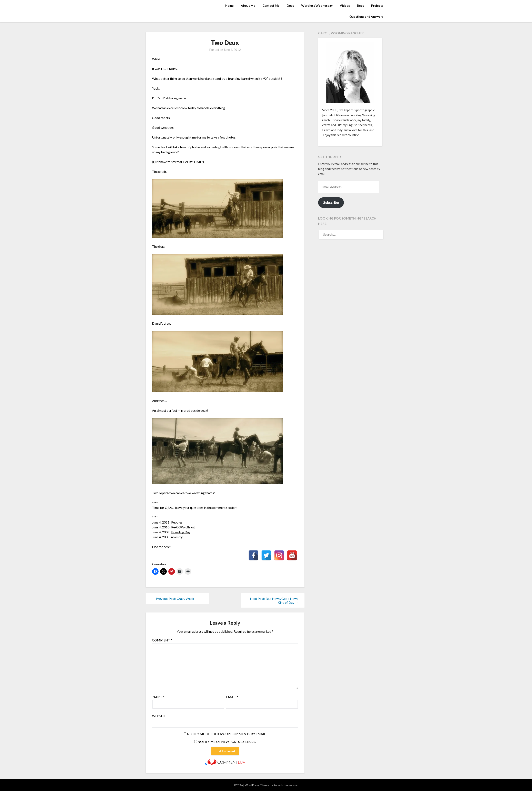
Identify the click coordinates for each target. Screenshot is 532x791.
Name (158, 697)
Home (229, 6)
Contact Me (271, 6)
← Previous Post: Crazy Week (173, 599)
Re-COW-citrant (183, 527)
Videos (345, 6)
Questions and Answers (366, 17)
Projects (377, 6)
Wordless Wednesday (317, 6)
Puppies (177, 522)
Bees (360, 6)
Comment (162, 640)
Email (232, 697)
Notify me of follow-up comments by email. (227, 734)
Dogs (290, 6)
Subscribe (331, 202)
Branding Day (181, 532)
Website (159, 716)
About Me (248, 6)
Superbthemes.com (286, 785)
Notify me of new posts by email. (227, 742)
